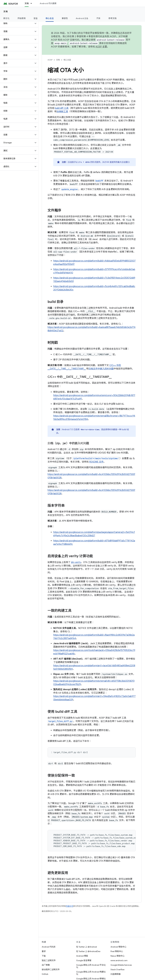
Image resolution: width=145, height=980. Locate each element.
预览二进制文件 (49, 960)
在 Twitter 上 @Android (87, 947)
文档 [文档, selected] (27, 3)
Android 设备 (82, 18)
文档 (6, 11)
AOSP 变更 (101, 47)
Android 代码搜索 (48, 3)
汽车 (98, 18)
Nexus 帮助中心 (118, 956)
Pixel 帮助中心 (117, 951)
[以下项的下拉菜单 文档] (32, 3)
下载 (44, 956)
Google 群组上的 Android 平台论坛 (91, 966)
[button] (17, 23)
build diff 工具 (62, 108)
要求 (44, 951)
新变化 (6, 18)
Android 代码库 (49, 947)
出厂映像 (46, 965)
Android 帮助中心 (118, 947)
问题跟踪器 (116, 974)
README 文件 (96, 462)
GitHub (45, 974)
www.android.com (119, 960)
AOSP (50, 60)
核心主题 (67, 60)
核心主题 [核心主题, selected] (50, 18)
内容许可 (70, 906)
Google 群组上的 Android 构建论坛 (91, 973)
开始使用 (22, 18)
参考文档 (112, 18)
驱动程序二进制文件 (51, 969)
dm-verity (76, 562)
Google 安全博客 (84, 960)
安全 (36, 18)
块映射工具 (62, 112)
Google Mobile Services (121, 965)
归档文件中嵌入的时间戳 (101, 369)
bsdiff (99, 181)
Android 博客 (82, 956)
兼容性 (65, 18)
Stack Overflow (118, 969)
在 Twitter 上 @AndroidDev (88, 951)
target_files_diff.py (60, 721)
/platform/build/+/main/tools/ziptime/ (96, 458)
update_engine (70, 189)
